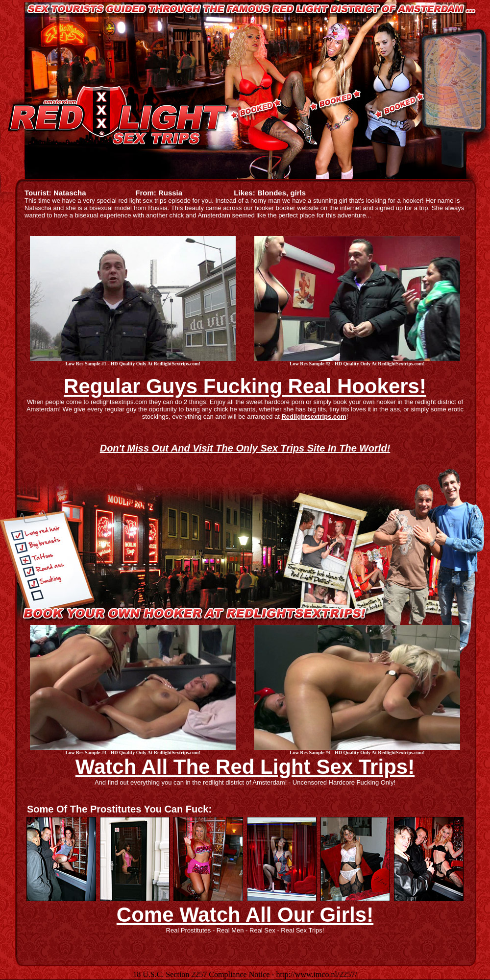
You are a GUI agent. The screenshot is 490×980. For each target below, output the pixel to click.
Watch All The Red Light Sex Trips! (245, 767)
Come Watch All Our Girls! (245, 915)
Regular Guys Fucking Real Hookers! (245, 386)
